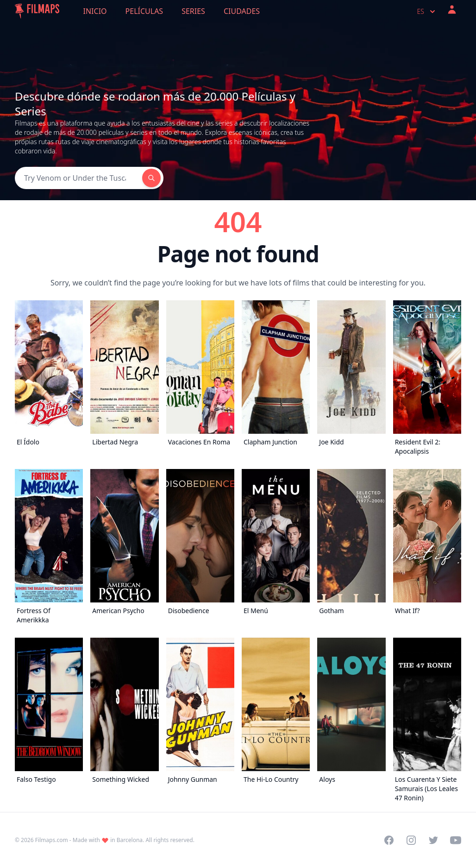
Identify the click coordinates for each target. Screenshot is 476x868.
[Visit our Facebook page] (389, 840)
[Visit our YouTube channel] (456, 840)
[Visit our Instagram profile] (411, 840)
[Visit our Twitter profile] (433, 840)
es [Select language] (427, 12)
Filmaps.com (52, 840)
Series (193, 11)
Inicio (95, 11)
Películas (144, 11)
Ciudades (242, 11)
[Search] (78, 178)
